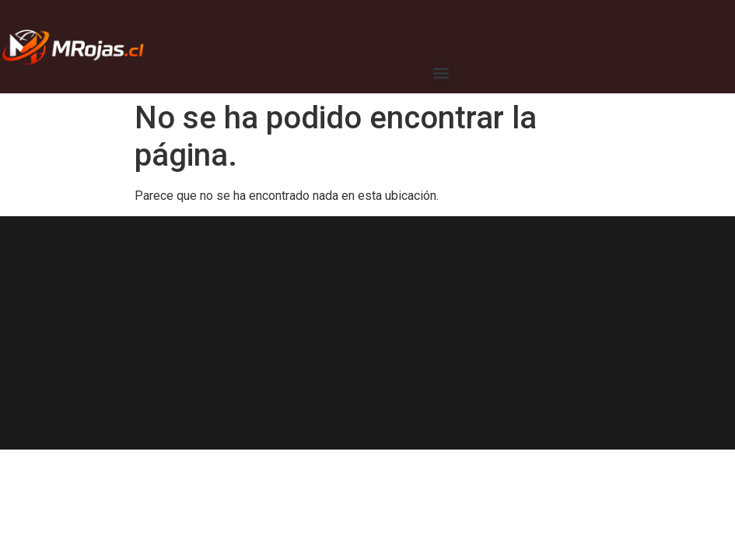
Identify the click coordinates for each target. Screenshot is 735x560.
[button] (441, 73)
